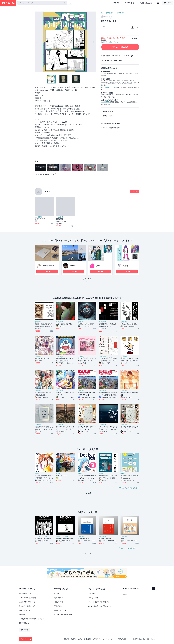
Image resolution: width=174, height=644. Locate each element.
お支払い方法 (108, 116)
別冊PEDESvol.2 (40, 219)
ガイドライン (97, 639)
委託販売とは (24, 615)
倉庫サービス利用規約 (85, 639)
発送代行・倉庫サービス (28, 606)
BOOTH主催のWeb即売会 (63, 615)
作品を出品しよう (146, 3)
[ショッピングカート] (158, 3)
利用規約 (74, 639)
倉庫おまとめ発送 (60, 610)
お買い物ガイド (59, 598)
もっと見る (87, 281)
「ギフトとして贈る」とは (113, 61)
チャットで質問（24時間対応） (99, 602)
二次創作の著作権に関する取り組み (32, 619)
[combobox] (42, 3)
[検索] (65, 3)
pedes (47, 192)
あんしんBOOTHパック (108, 87)
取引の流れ (107, 111)
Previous (36, 42)
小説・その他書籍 (107, 13)
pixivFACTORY (105, 102)
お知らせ (91, 594)
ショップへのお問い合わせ (110, 128)
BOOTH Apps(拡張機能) (27, 598)
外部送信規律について (125, 639)
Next (94, 42)
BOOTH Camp (24, 623)
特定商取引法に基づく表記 (110, 124)
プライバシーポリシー (110, 639)
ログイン (116, 3)
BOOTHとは (130, 3)
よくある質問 (93, 598)
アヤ (98, 266)
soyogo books (48, 266)
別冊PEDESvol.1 (62, 221)
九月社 (125, 266)
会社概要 (67, 639)
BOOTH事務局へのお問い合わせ (100, 606)
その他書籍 (121, 13)
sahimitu (73, 266)
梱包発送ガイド (25, 610)
